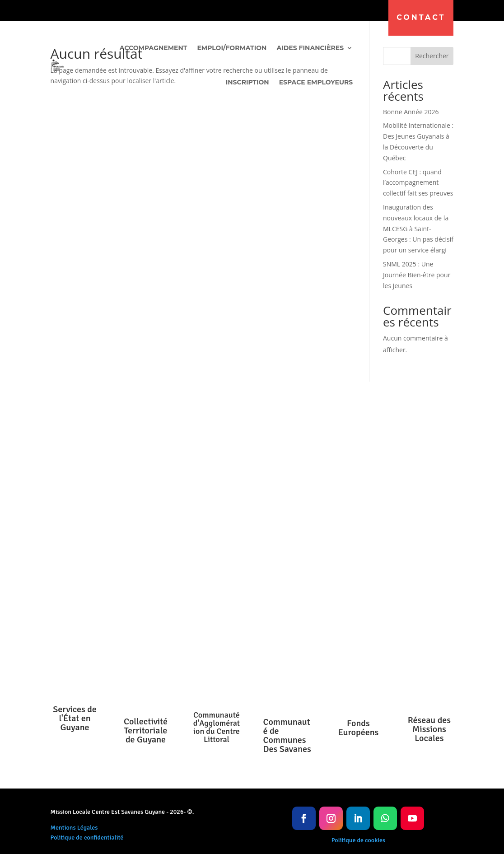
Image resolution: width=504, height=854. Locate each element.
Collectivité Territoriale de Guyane (146, 730)
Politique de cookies (358, 840)
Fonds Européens (358, 728)
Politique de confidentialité (87, 838)
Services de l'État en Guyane (75, 718)
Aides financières (310, 48)
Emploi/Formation (232, 48)
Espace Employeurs (316, 82)
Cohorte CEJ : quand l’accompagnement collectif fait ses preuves (418, 183)
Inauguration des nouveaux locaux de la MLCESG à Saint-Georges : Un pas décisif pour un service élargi (418, 229)
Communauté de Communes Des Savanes (287, 735)
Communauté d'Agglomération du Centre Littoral (217, 727)
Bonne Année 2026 (411, 112)
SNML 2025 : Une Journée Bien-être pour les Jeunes (417, 275)
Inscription (247, 82)
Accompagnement (154, 48)
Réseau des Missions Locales (429, 729)
